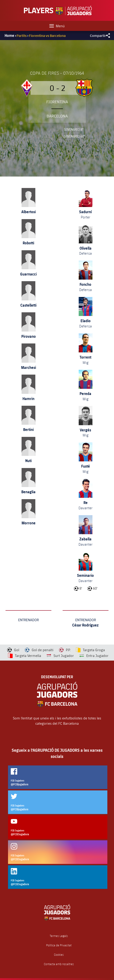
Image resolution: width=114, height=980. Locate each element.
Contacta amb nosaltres (59, 964)
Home (9, 35)
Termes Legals (59, 936)
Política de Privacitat (59, 945)
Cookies (59, 955)
